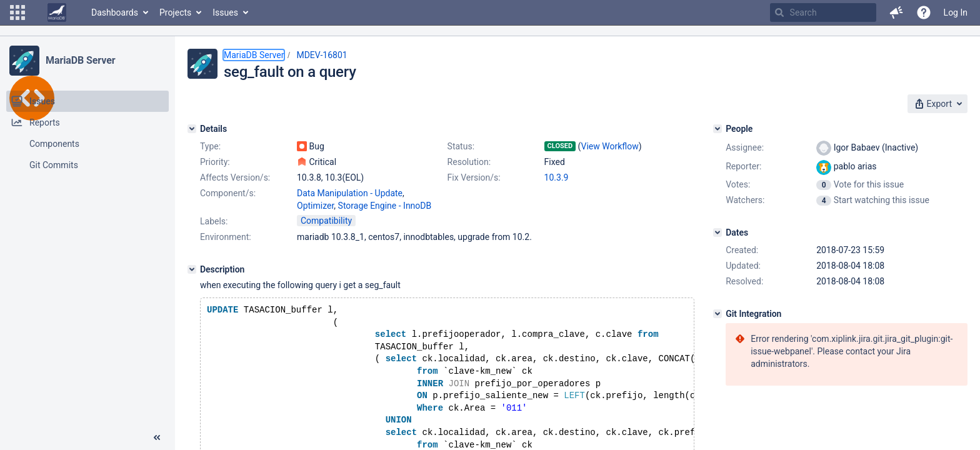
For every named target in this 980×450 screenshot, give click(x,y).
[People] (717, 129)
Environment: (226, 237)
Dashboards (115, 12)
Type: (210, 146)
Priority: (215, 162)
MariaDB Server (80, 60)
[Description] (192, 269)
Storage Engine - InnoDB (385, 206)
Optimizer (315, 206)
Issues (225, 12)
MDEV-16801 (322, 55)
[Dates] (717, 232)
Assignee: (745, 147)
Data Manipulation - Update (350, 193)
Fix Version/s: (474, 177)
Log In (956, 12)
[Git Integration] (717, 314)
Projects (175, 12)
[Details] (192, 129)
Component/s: (228, 193)
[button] (17, 12)
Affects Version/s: (235, 177)
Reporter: (743, 166)
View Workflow (610, 146)
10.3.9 (557, 177)
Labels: (214, 221)
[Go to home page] (57, 12)
